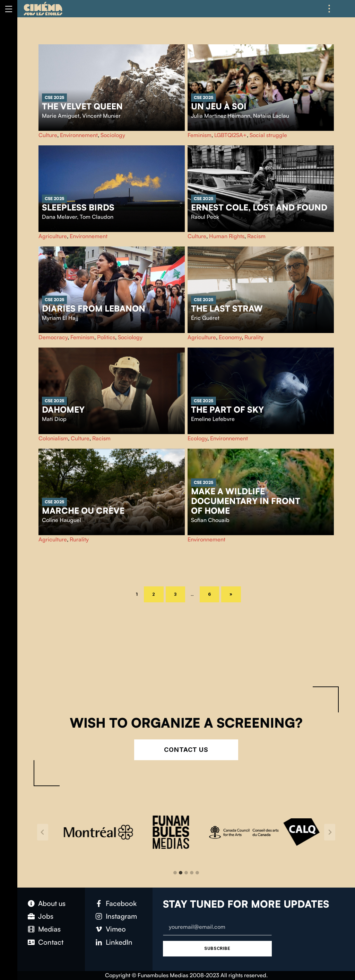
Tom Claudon (97, 217)
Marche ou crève (83, 511)
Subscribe (217, 948)
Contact (51, 942)
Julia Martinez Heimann (221, 116)
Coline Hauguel (62, 520)
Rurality (254, 337)
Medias (49, 929)
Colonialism (53, 438)
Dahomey (63, 410)
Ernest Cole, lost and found (259, 207)
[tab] (175, 873)
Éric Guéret (205, 318)
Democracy (53, 337)
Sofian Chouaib (210, 520)
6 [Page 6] (214, 593)
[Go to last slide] (43, 832)
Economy (230, 337)
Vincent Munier (101, 116)
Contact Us (186, 750)
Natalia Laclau (271, 116)
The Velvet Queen (82, 106)
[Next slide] (330, 832)
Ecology (197, 438)
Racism (256, 236)
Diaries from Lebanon (94, 308)
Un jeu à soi (219, 106)
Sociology (113, 135)
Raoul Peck (205, 217)
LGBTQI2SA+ (231, 135)
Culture (48, 135)
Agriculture (53, 236)
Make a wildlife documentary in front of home (246, 501)
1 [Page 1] (139, 594)
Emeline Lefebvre (213, 419)
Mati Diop (54, 419)
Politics (106, 337)
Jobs (46, 916)
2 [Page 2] (158, 593)
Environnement (79, 135)
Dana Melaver (59, 217)
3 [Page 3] (180, 593)
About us (52, 903)
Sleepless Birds (78, 207)
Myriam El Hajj (60, 318)
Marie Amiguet (61, 116)
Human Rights (227, 236)
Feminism (200, 135)
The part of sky (227, 410)
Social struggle (268, 135)
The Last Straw (227, 308)
